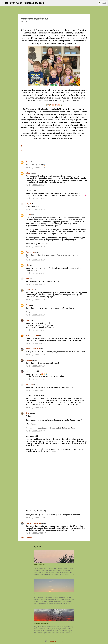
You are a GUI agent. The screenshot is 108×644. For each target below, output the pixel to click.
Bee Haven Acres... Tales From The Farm (24, 3)
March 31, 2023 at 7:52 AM (35, 273)
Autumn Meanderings (39, 594)
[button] (22, 25)
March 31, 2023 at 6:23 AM (35, 168)
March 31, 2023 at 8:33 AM (35, 315)
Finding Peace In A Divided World (42, 623)
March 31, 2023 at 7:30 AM (35, 247)
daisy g (28, 204)
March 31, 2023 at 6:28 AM (35, 185)
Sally (28, 265)
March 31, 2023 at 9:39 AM (35, 379)
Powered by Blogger (54, 641)
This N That (30, 290)
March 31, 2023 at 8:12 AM (35, 300)
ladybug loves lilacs (33, 349)
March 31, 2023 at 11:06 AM (36, 390)
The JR (28, 215)
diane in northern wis (33, 523)
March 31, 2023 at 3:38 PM (35, 431)
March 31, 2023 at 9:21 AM (35, 355)
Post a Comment (27, 537)
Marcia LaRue (30, 371)
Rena (27, 162)
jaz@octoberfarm (32, 335)
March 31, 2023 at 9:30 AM (35, 366)
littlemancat (30, 252)
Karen (28, 413)
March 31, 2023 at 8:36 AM (35, 330)
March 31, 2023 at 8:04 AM (35, 284)
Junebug (29, 360)
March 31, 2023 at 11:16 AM (36, 408)
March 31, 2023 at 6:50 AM (35, 198)
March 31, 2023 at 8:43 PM (35, 518)
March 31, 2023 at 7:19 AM (35, 209)
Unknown (29, 384)
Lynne (28, 320)
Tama (28, 305)
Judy (27, 278)
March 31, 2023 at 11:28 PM (36, 533)
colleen (28, 173)
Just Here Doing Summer (40, 565)
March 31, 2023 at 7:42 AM (35, 260)
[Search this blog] (98, 3)
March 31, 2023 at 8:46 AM (35, 343)
